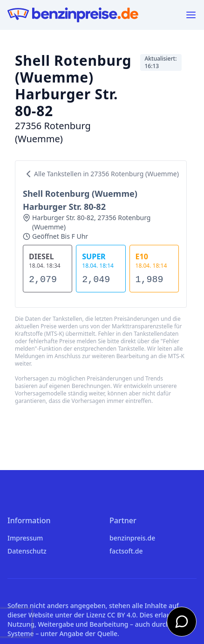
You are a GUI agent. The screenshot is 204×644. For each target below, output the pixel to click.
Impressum (25, 538)
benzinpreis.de (132, 538)
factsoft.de (126, 551)
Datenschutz (27, 551)
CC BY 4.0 (122, 615)
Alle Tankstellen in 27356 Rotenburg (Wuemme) (101, 174)
